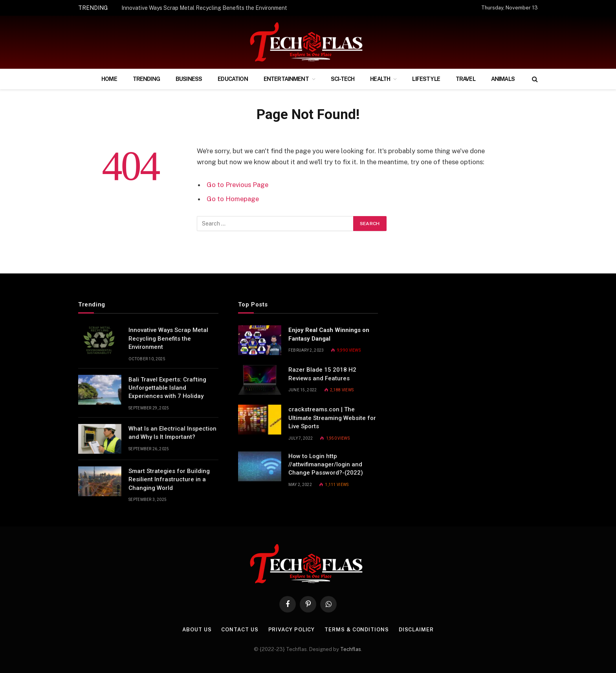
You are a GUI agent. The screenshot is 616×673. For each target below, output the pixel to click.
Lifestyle (426, 79)
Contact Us (240, 630)
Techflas (351, 649)
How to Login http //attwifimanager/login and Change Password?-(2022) (326, 465)
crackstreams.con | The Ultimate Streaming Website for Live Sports (332, 418)
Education (233, 79)
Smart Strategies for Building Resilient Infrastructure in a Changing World (169, 480)
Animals (503, 79)
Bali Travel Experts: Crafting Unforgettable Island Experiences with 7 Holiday (167, 388)
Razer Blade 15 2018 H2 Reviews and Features (322, 374)
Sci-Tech (343, 79)
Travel (466, 79)
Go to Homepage (233, 199)
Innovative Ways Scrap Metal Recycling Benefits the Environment (204, 8)
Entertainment (286, 79)
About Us (197, 630)
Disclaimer (416, 630)
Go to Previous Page (237, 185)
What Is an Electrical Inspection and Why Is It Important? (172, 433)
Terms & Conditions (357, 630)
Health (380, 79)
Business (189, 79)
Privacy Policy (292, 630)
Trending (146, 79)
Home (109, 79)
